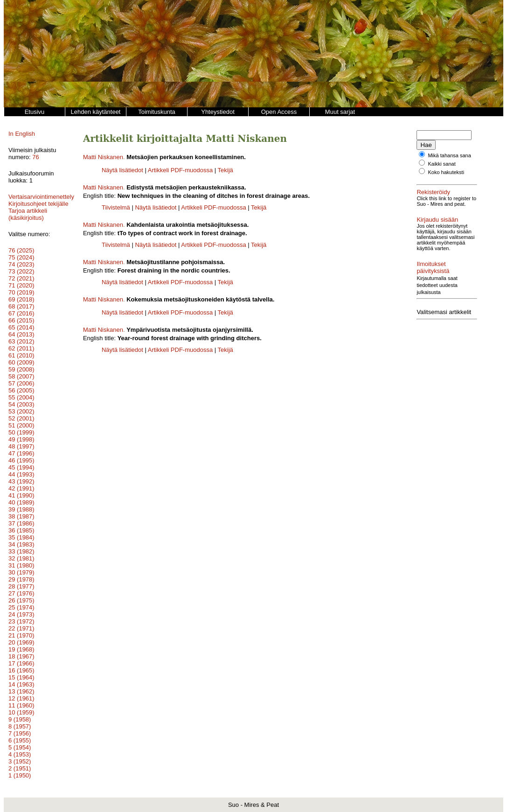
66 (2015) (21, 320)
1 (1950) (20, 775)
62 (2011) (21, 348)
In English (22, 134)
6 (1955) (20, 740)
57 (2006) (21, 383)
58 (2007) (21, 376)
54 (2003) (21, 404)
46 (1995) (21, 460)
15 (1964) (21, 677)
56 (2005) (21, 390)
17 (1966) (21, 663)
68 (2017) (21, 306)
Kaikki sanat (441, 164)
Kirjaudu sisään (437, 220)
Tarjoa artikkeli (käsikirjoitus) (28, 214)
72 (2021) (21, 278)
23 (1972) (21, 621)
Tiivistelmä (116, 207)
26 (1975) (21, 600)
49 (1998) (21, 439)
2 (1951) (20, 768)
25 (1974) (21, 607)
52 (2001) (21, 418)
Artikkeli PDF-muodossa (180, 170)
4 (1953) (20, 754)
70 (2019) (21, 292)
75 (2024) (21, 257)
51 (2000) (21, 425)
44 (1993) (21, 474)
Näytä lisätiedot (123, 170)
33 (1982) (21, 551)
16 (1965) (21, 670)
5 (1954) (20, 747)
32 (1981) (21, 558)
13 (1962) (21, 691)
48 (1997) (21, 446)
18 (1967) (21, 656)
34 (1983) (21, 544)
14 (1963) (21, 684)
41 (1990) (21, 495)
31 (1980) (21, 565)
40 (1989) (21, 502)
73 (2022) (21, 271)
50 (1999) (21, 432)
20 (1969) (21, 642)
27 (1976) (21, 593)
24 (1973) (21, 614)
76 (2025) (21, 250)
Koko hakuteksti (446, 172)
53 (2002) (21, 411)
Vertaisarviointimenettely (41, 197)
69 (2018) (21, 299)
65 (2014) (21, 327)
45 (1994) (21, 467)
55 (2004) (21, 397)
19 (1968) (21, 649)
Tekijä (226, 170)
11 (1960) (21, 705)
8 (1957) (20, 726)
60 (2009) (21, 362)
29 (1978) (21, 579)
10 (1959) (21, 712)
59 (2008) (21, 369)
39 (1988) (21, 509)
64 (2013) (21, 334)
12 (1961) (21, 698)
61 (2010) (21, 355)
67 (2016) (21, 313)
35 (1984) (21, 537)
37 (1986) (21, 523)
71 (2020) (21, 285)
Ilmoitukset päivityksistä (448, 264)
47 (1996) (21, 453)
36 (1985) (21, 530)
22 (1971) (21, 628)
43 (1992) (21, 481)
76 (35, 157)
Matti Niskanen (103, 157)
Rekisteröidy (433, 192)
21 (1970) (21, 635)
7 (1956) (20, 733)
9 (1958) (20, 719)
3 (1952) (20, 761)
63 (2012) (21, 341)
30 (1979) (21, 572)
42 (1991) (21, 488)
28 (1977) (21, 586)
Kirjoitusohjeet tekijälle (38, 204)
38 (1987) (21, 516)
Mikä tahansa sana (449, 155)
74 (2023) (21, 264)
